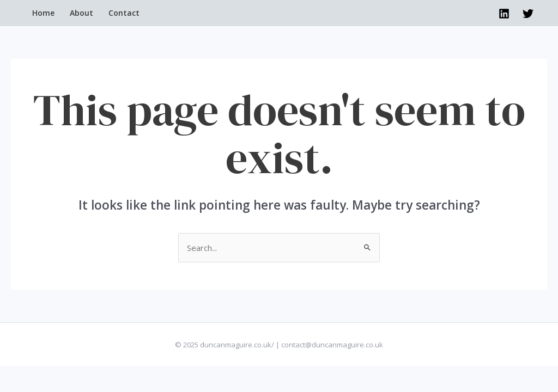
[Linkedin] (504, 14)
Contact (124, 13)
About (81, 13)
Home (43, 13)
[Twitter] (528, 14)
